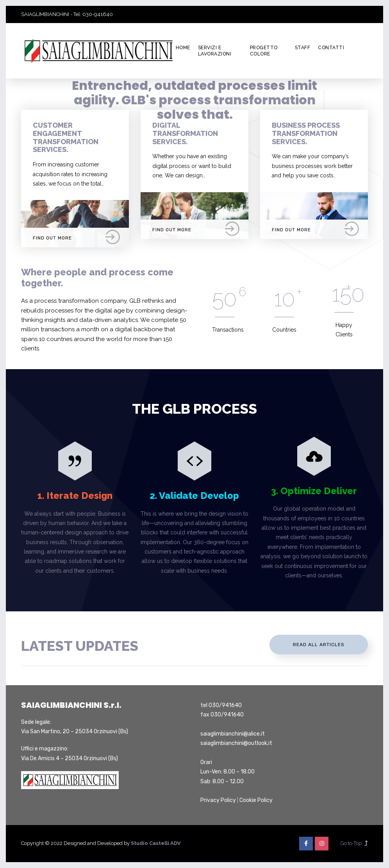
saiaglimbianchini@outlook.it (236, 743)
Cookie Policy (256, 800)
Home (183, 48)
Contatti (331, 48)
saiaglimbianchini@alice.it (233, 734)
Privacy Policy (218, 800)
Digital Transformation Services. (185, 133)
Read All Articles (319, 645)
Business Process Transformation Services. (306, 133)
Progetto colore (264, 51)
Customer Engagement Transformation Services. (66, 137)
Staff (303, 48)
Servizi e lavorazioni (215, 51)
